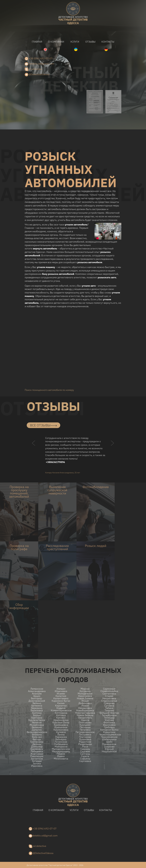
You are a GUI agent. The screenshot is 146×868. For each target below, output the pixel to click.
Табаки (109, 708)
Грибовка (109, 727)
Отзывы (90, 42)
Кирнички (61, 706)
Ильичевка (61, 691)
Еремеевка (37, 749)
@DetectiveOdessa (37, 75)
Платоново (85, 737)
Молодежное (85, 694)
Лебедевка (37, 751)
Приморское (109, 744)
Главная (37, 42)
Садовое (85, 751)
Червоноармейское (109, 735)
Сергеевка (85, 761)
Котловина (61, 713)
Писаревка (85, 735)
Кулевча (61, 732)
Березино (37, 708)
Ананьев (37, 694)
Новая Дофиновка (85, 702)
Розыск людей (96, 546)
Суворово (109, 703)
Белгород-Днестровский (37, 700)
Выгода (37, 739)
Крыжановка (61, 730)
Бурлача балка (37, 720)
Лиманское (37, 689)
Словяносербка (109, 691)
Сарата (85, 756)
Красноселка (61, 720)
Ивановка (37, 766)
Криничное (61, 727)
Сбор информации (19, 606)
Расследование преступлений (57, 547)
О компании (56, 42)
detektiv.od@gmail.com (39, 64)
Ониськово (85, 723)
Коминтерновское (61, 710)
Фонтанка (109, 723)
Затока (37, 763)
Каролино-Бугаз (61, 701)
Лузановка (85, 739)
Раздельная (85, 744)
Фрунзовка (109, 725)
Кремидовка (61, 725)
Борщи (37, 715)
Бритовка (37, 718)
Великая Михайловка (37, 724)
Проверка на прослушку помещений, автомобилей (19, 492)
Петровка (85, 730)
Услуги (75, 42)
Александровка (37, 691)
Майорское (61, 747)
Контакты (108, 42)
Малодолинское (61, 749)
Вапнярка (61, 739)
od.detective (33, 69)
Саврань (85, 749)
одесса (73, 20)
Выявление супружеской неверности (57, 490)
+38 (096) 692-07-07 (39, 59)
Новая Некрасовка (85, 707)
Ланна (61, 735)
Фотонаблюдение (96, 487)
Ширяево (109, 747)
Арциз (37, 696)
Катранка (85, 691)
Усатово (109, 720)
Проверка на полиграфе (19, 547)
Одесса (85, 720)
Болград (37, 713)
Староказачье (109, 701)
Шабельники (109, 739)
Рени (85, 747)
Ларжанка (61, 737)
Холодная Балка (109, 730)
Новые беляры (85, 715)
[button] (34, 448)
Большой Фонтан (109, 713)
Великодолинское (37, 732)
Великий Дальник (37, 729)
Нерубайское (109, 751)
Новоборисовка (85, 710)
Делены (37, 744)
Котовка (61, 715)
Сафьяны (85, 759)
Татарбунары (109, 715)
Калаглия (61, 696)
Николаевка (85, 696)
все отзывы (43, 425)
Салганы (85, 754)
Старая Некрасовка (109, 697)
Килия (61, 703)
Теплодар (109, 718)
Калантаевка (61, 698)
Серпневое (109, 689)
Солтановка (109, 694)
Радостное (85, 742)
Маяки (61, 756)
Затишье (37, 761)
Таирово (109, 710)
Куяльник (85, 725)
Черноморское (109, 737)
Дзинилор (37, 747)
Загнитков (37, 759)
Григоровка (37, 742)
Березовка (37, 710)
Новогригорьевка (85, 713)
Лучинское (61, 742)
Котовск (61, 718)
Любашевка (61, 744)
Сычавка (109, 706)
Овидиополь (85, 718)
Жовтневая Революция (37, 755)
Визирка (37, 735)
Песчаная (85, 727)
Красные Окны (61, 723)
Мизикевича (61, 759)
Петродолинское (85, 732)
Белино (37, 703)
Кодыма (61, 708)
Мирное (85, 689)
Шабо (109, 742)
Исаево (61, 694)
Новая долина (85, 698)
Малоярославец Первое (61, 753)
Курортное (109, 732)
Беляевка (37, 706)
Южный (109, 749)
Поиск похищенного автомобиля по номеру (49, 390)
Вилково (37, 737)
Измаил (61, 689)
